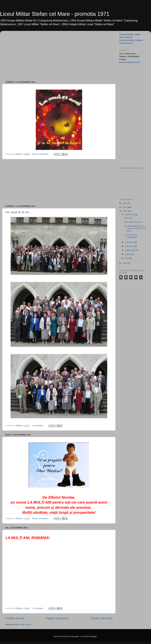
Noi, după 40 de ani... (18, 212)
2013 (125, 203)
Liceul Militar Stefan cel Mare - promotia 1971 (55, 14)
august (128, 254)
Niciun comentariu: (41, 154)
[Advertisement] (54, 54)
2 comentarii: (38, 608)
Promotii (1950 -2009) (130, 34)
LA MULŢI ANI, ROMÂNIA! (131, 236)
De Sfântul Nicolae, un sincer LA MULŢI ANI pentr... (135, 228)
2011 (125, 211)
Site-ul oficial (126, 37)
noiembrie (130, 242)
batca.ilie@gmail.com (130, 62)
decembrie (130, 215)
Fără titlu (128, 218)
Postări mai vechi (102, 618)
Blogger (93, 636)
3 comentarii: (38, 426)
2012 (125, 207)
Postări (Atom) (25, 624)
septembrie (130, 250)
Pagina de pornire (57, 618)
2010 (125, 263)
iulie (127, 258)
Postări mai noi (15, 618)
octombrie (130, 246)
